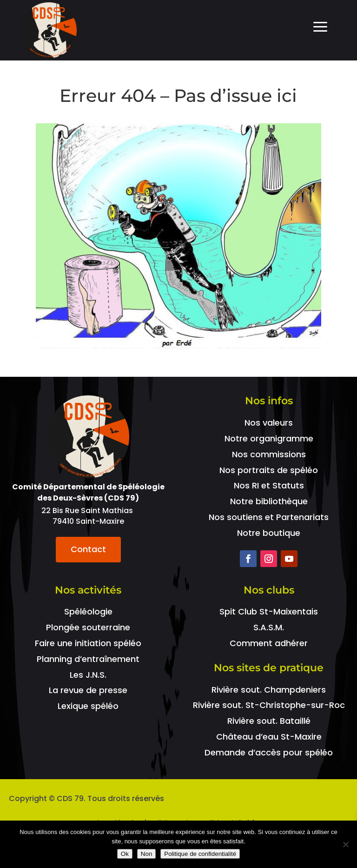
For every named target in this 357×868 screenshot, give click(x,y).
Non (146, 854)
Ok (125, 854)
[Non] (345, 844)
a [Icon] (320, 27)
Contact (88, 549)
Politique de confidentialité (200, 854)
